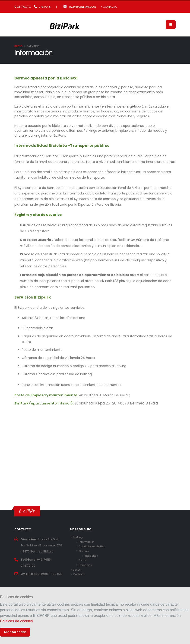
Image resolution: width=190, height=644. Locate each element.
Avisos (83, 560)
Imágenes (91, 556)
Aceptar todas (15, 632)
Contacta (109, 7)
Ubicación (85, 565)
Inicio (18, 46)
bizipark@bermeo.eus (80, 7)
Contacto (79, 574)
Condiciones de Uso (92, 546)
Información (87, 542)
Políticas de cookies (16, 621)
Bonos (77, 570)
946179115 (42, 7)
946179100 (28, 566)
